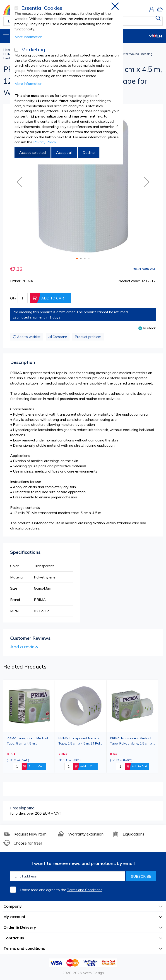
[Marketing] (16, 50)
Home (8, 50)
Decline (89, 152)
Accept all (64, 152)
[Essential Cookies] (16, 8)
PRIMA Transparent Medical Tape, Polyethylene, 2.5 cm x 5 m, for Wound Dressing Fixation (132, 741)
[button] (147, 182)
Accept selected (32, 152)
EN (156, 36)
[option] (132, 726)
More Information (28, 37)
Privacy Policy (45, 142)
